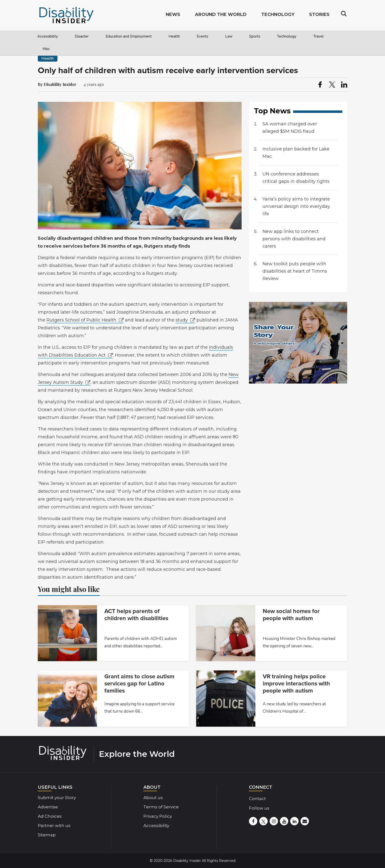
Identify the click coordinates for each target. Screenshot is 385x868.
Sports (255, 36)
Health (174, 36)
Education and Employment (129, 36)
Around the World (221, 16)
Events (202, 36)
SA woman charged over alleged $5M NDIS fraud (290, 128)
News (173, 16)
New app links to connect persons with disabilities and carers (294, 239)
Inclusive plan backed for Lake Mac (296, 153)
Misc (46, 49)
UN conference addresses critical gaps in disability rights (296, 178)
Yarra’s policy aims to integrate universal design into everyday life (296, 206)
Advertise (48, 807)
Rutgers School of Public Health (81, 320)
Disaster (82, 36)
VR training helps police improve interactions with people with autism (296, 684)
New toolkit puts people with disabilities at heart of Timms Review (295, 271)
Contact (257, 799)
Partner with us (54, 826)
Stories (319, 16)
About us (153, 798)
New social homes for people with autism (291, 615)
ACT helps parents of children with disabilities (136, 615)
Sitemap (47, 835)
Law (229, 36)
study (182, 320)
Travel (318, 36)
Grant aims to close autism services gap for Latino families (139, 684)
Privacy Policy (158, 816)
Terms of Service (161, 807)
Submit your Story (57, 798)
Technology (287, 36)
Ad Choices (50, 816)
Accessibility (48, 36)
